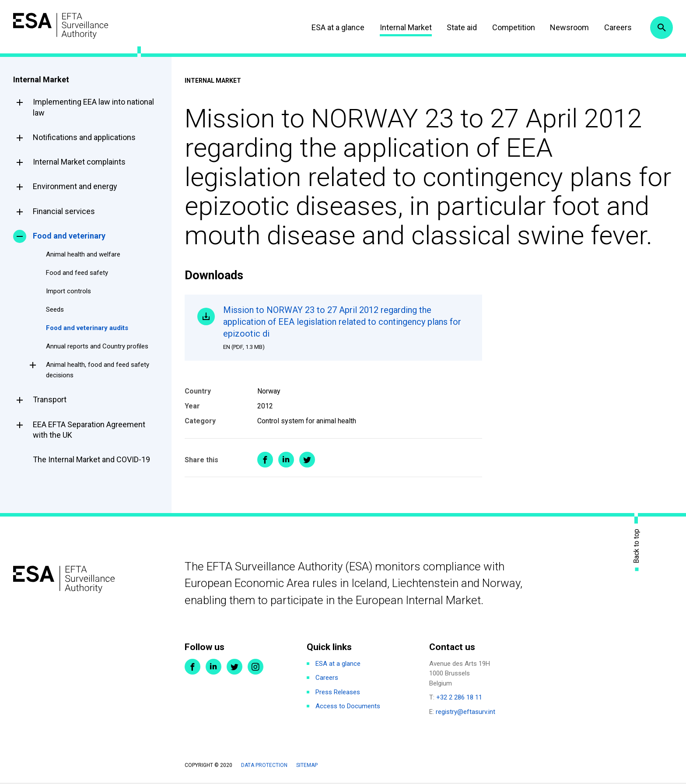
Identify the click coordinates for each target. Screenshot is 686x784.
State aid (460, 27)
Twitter (234, 668)
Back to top (637, 547)
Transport (50, 399)
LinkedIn (213, 668)
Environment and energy (75, 186)
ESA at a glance (336, 27)
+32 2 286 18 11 (459, 698)
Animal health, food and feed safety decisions (98, 370)
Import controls (68, 291)
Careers (616, 27)
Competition (511, 27)
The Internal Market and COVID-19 (91, 459)
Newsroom (568, 27)
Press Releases (338, 693)
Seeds (55, 309)
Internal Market (404, 27)
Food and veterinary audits (87, 328)
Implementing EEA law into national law (93, 107)
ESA (64, 26)
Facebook (192, 668)
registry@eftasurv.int (465, 713)
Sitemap (307, 766)
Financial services (64, 211)
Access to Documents (348, 707)
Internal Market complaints (79, 162)
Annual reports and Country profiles (97, 346)
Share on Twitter (307, 461)
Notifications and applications (84, 137)
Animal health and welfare (83, 254)
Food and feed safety (77, 273)
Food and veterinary (69, 236)
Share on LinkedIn (286, 461)
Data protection (264, 766)
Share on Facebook (265, 461)
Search (661, 28)
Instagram (255, 668)
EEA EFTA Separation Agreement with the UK (89, 430)
